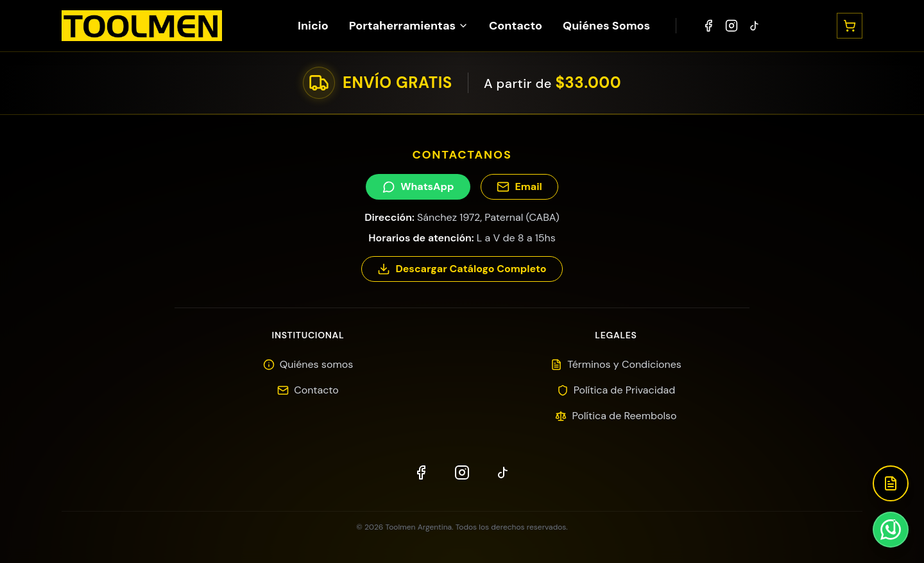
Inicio (313, 26)
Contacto (516, 26)
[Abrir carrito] (850, 26)
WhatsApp (418, 186)
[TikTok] (755, 26)
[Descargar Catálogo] (891, 483)
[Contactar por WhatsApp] (891, 530)
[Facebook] (708, 26)
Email (519, 186)
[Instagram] (732, 26)
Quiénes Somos (606, 26)
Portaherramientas (409, 26)
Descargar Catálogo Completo (462, 269)
